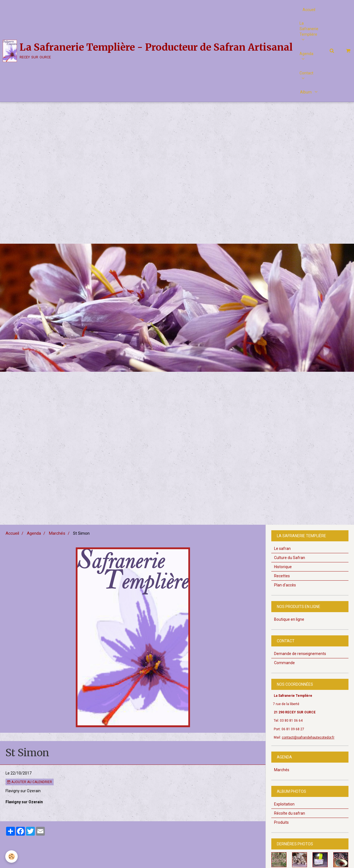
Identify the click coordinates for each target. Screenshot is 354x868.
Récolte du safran (290, 825)
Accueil (309, 10)
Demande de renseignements (300, 666)
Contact (306, 73)
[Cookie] (12, 857)
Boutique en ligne (289, 631)
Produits (281, 834)
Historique (283, 579)
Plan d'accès (285, 597)
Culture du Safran (290, 570)
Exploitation (284, 816)
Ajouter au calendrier (30, 794)
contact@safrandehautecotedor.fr (308, 749)
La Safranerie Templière (309, 29)
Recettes (282, 588)
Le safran (282, 560)
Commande (284, 675)
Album (306, 93)
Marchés (57, 545)
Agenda (306, 54)
